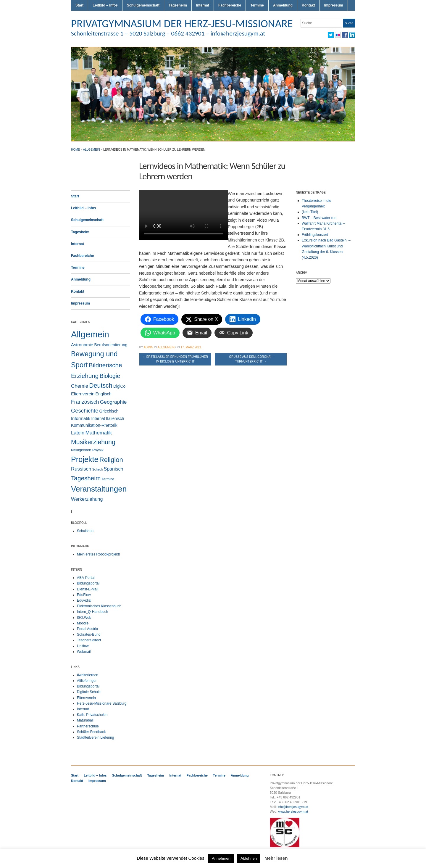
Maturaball (85, 720)
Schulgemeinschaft (143, 5)
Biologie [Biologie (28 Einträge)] (110, 376)
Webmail (84, 652)
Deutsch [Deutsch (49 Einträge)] (101, 386)
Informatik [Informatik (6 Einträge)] (81, 418)
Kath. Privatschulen (92, 715)
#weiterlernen (88, 675)
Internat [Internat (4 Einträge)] (98, 419)
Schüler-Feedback (91, 732)
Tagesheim (178, 5)
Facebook (345, 35)
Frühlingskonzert (315, 235)
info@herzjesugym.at (293, 807)
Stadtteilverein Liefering (95, 737)
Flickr (338, 35)
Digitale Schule (89, 692)
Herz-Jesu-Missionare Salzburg (102, 703)
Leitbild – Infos (105, 5)
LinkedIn (352, 35)
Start (79, 5)
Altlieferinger (87, 681)
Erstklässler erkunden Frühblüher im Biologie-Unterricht (175, 359)
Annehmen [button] (221, 858)
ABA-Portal (86, 578)
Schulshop (85, 531)
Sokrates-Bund (89, 635)
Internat (203, 5)
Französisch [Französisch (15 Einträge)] (85, 402)
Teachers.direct (89, 640)
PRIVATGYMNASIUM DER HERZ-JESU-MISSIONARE (182, 23)
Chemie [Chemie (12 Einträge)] (80, 386)
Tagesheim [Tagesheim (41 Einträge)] (86, 478)
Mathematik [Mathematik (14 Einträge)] (99, 433)
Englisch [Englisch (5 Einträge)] (104, 394)
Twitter (331, 35)
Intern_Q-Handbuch (92, 612)
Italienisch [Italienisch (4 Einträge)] (115, 419)
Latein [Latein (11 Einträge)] (78, 433)
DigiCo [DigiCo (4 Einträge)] (119, 386)
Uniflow (83, 646)
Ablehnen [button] (249, 858)
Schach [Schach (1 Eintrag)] (98, 469)
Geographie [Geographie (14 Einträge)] (113, 402)
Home (75, 150)
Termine (257, 5)
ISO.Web (84, 618)
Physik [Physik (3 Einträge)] (98, 450)
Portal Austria (87, 629)
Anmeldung (283, 5)
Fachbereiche (230, 5)
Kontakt (308, 5)
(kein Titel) (310, 212)
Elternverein (86, 698)
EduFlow (84, 595)
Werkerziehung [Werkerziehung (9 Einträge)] (87, 499)
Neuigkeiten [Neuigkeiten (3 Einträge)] (81, 450)
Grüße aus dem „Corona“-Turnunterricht (251, 359)
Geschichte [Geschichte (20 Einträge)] (85, 411)
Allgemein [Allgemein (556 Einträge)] (90, 334)
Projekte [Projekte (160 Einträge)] (85, 459)
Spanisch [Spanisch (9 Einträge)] (114, 469)
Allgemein (92, 150)
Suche (349, 23)
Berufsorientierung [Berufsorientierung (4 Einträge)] (111, 345)
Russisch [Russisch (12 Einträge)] (81, 469)
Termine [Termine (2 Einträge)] (108, 479)
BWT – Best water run (319, 218)
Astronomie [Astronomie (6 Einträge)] (82, 345)
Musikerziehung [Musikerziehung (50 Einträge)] (93, 442)
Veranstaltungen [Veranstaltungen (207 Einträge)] (99, 489)
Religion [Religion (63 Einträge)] (111, 460)
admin (148, 347)
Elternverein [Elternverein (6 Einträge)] (83, 394)
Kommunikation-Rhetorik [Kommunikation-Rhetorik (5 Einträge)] (94, 425)
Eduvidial (84, 600)
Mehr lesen (276, 858)
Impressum (334, 5)
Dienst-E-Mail (88, 589)
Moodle (83, 623)
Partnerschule (88, 726)
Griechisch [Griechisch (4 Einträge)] (109, 411)
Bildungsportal (88, 583)
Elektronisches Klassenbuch (99, 606)
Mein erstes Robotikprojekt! (98, 554)
